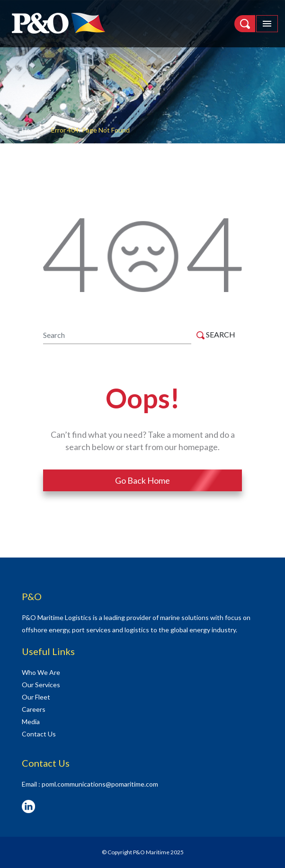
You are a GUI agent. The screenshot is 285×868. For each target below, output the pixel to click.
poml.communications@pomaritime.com (100, 784)
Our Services (41, 685)
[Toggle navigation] (267, 24)
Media (31, 722)
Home (31, 130)
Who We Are (41, 672)
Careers (34, 709)
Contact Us (39, 734)
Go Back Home (142, 480)
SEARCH (216, 335)
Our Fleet (36, 697)
